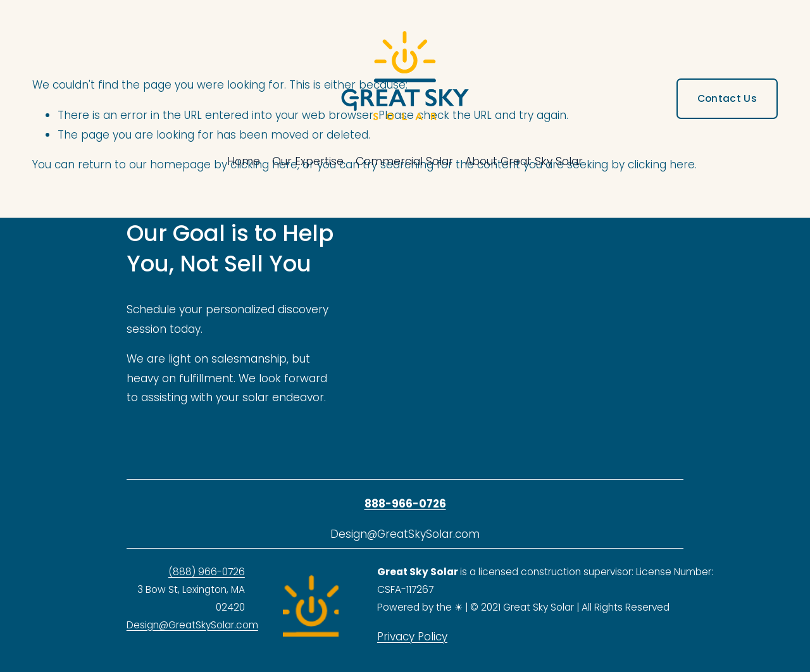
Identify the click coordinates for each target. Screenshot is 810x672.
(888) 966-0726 (207, 572)
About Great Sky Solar (524, 161)
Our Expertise (308, 161)
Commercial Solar (404, 161)
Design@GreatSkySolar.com (192, 625)
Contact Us (727, 98)
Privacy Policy (412, 637)
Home (244, 161)
